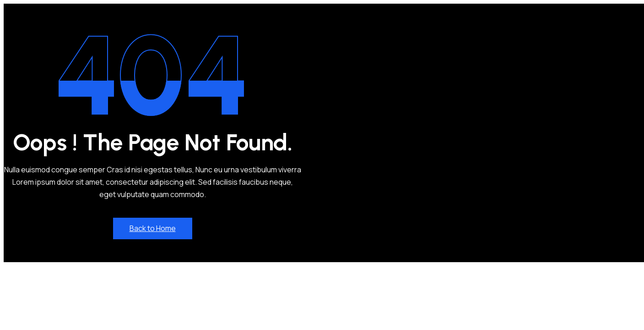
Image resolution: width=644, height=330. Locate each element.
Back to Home (153, 228)
